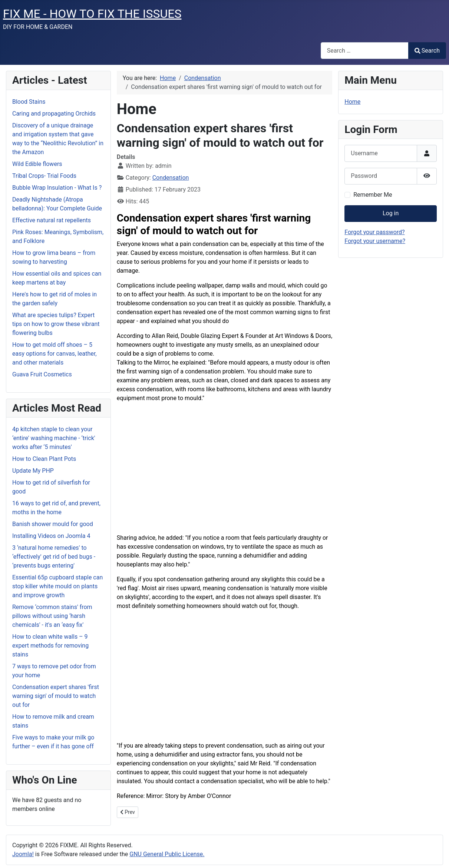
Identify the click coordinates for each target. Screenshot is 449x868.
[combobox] (365, 51)
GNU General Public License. (167, 854)
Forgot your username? (375, 241)
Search (427, 51)
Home (352, 102)
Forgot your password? (374, 232)
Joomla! (23, 854)
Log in (391, 213)
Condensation (171, 178)
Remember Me (373, 195)
